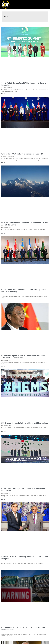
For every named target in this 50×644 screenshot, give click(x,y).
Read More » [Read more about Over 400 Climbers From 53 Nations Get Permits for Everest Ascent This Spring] (4, 233)
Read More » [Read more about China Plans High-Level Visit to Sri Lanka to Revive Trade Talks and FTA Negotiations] (4, 366)
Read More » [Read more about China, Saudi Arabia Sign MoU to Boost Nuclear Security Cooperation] (4, 499)
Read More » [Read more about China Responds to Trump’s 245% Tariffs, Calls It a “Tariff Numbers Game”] (4, 638)
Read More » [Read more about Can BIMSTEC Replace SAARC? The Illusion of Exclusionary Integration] (4, 94)
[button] (44, 5)
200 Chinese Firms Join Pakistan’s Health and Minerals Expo (25, 423)
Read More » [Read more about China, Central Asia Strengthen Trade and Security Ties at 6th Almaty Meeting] (4, 300)
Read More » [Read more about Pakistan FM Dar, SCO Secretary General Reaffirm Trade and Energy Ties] (4, 567)
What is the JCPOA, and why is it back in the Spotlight (22, 154)
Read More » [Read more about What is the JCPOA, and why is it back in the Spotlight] (4, 162)
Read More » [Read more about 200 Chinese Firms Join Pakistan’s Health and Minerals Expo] (4, 431)
